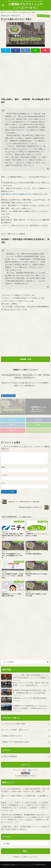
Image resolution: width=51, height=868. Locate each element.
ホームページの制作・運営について (15, 730)
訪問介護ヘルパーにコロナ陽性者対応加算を (24, 700)
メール (4, 475)
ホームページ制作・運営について (25, 770)
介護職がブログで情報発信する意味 (15, 742)
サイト (3, 483)
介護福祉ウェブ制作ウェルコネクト (25, 857)
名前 (3, 467)
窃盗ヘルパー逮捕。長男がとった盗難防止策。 (19, 796)
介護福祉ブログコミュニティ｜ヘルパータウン (25, 6)
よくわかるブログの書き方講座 (13, 724)
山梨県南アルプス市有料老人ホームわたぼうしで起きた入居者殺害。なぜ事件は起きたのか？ (25, 708)
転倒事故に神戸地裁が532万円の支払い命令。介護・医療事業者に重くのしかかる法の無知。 (25, 693)
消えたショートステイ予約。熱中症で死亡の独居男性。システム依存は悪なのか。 (25, 685)
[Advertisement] (26, 76)
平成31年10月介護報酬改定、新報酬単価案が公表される (23, 815)
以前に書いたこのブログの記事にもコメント (17, 194)
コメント (5, 451)
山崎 (21, 829)
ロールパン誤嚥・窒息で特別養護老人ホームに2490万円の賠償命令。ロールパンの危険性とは (25, 678)
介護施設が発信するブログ (12, 736)
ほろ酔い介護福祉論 (9, 396)
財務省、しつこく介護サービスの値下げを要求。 (20, 803)
